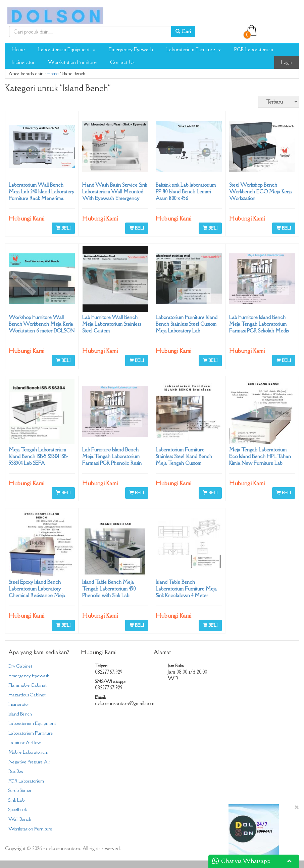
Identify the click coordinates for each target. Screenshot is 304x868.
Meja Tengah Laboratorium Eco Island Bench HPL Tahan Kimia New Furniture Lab (260, 456)
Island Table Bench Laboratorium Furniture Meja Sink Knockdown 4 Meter (186, 589)
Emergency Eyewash (131, 49)
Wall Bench (20, 819)
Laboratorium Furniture (194, 49)
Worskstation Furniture (72, 62)
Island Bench (20, 714)
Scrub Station (20, 790)
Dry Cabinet (20, 666)
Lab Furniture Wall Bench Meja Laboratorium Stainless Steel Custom (112, 324)
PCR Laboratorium (254, 49)
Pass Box (16, 771)
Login (287, 62)
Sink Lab (16, 800)
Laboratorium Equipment (67, 49)
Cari (183, 31)
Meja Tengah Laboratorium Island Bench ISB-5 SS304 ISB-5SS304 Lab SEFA (38, 456)
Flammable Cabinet (28, 685)
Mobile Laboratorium (28, 752)
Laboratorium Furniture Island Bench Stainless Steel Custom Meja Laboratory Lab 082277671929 (187, 327)
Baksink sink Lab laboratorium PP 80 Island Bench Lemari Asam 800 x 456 (186, 192)
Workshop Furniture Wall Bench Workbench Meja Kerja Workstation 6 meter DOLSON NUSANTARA (42, 327)
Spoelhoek (18, 809)
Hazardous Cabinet (27, 695)
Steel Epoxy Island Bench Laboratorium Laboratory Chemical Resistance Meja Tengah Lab (37, 592)
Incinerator (23, 62)
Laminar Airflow (25, 742)
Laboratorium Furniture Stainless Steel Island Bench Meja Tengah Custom (184, 456)
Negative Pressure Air (29, 762)
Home (18, 49)
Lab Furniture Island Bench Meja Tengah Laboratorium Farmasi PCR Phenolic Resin (112, 456)
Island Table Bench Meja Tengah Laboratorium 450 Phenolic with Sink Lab (109, 589)
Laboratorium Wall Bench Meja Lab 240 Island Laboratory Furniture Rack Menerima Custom (41, 195)
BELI (63, 228)
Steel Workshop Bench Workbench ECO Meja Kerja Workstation (261, 192)
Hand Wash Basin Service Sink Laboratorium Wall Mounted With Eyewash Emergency (115, 192)
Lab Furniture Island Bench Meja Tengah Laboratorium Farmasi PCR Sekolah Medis (259, 324)
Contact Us (122, 62)
